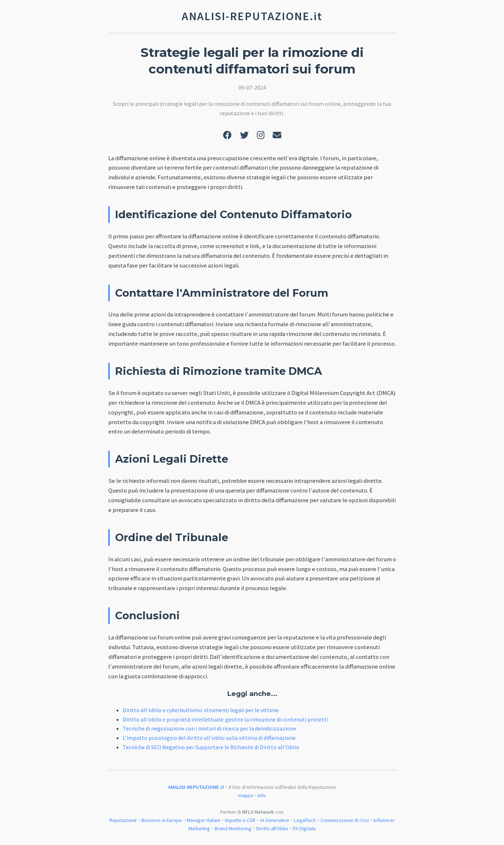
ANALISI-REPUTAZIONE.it (196, 787)
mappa (246, 795)
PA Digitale (304, 828)
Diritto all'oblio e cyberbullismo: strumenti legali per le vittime (201, 710)
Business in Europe (162, 820)
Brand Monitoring (233, 828)
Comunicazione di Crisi (345, 820)
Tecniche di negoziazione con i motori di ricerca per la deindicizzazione (209, 728)
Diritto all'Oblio (272, 828)
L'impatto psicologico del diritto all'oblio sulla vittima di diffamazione (209, 738)
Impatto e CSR (240, 820)
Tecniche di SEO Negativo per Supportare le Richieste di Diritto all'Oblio (211, 747)
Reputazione (123, 820)
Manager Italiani (203, 820)
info (262, 795)
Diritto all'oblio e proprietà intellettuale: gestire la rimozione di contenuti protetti (225, 719)
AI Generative (275, 820)
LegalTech (305, 820)
